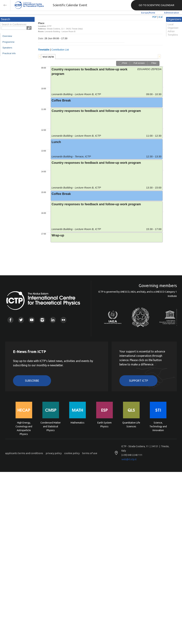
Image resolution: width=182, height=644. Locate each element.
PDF (155, 17)
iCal (161, 17)
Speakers (7, 48)
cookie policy (72, 453)
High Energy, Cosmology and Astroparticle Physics (24, 426)
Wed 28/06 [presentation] (48, 57)
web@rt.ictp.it (129, 459)
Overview (7, 36)
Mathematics (78, 423)
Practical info (9, 53)
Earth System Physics (104, 425)
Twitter (21, 320)
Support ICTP (138, 381)
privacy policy (54, 453)
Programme (8, 42)
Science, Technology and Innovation (158, 426)
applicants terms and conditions (24, 453)
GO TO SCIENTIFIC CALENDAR (156, 5)
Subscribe (32, 381)
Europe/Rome (148, 13)
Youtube (32, 320)
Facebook (10, 320)
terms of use (90, 453)
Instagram (42, 320)
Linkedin (53, 320)
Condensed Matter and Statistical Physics (51, 426)
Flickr (63, 320)
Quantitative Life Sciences (131, 425)
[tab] (48, 57)
